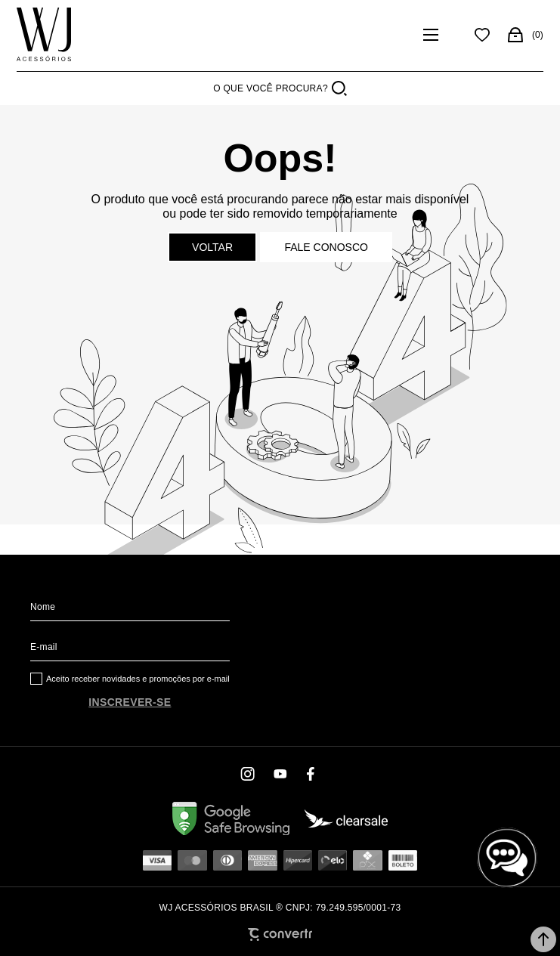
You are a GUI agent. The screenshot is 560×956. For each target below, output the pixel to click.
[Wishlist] (482, 35)
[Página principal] (44, 35)
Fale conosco (326, 247)
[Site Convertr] (280, 934)
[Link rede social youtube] (280, 774)
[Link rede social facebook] (312, 774)
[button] (543, 939)
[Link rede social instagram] (249, 774)
